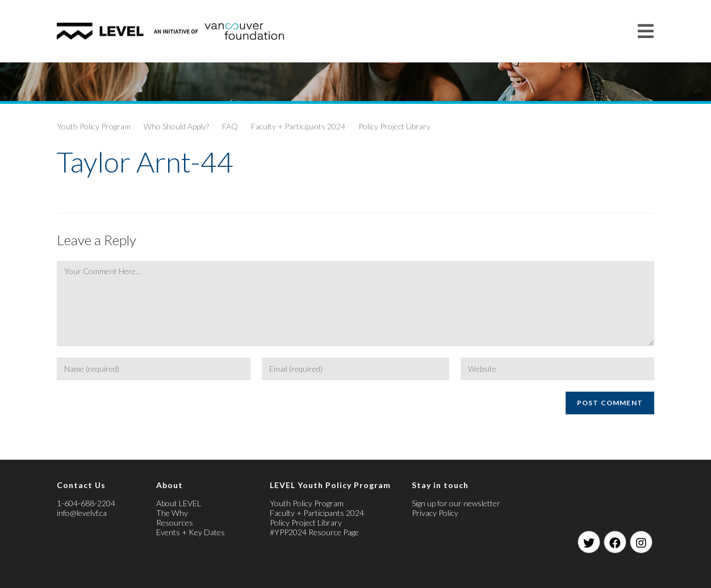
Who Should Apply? (176, 126)
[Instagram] (641, 542)
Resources (175, 522)
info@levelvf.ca (82, 513)
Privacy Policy (435, 513)
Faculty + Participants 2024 (298, 126)
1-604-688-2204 (86, 503)
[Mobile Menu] (646, 31)
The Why (172, 513)
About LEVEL (179, 503)
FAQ (230, 126)
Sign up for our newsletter (456, 503)
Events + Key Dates (191, 532)
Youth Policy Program (94, 126)
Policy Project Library (394, 126)
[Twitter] (589, 542)
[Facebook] (615, 542)
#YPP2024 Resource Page (314, 532)
